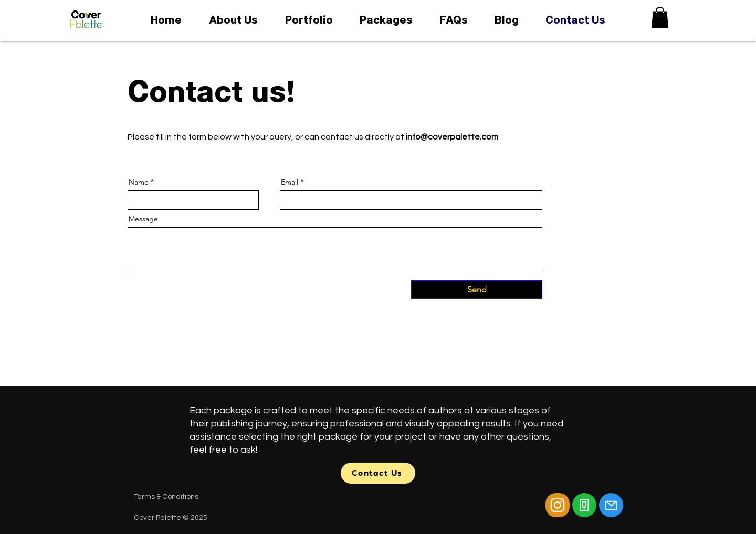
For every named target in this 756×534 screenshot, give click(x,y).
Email (290, 182)
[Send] (477, 290)
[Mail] (611, 505)
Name (139, 182)
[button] (660, 18)
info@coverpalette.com (452, 137)
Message (143, 219)
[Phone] (584, 505)
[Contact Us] (378, 473)
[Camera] (558, 505)
